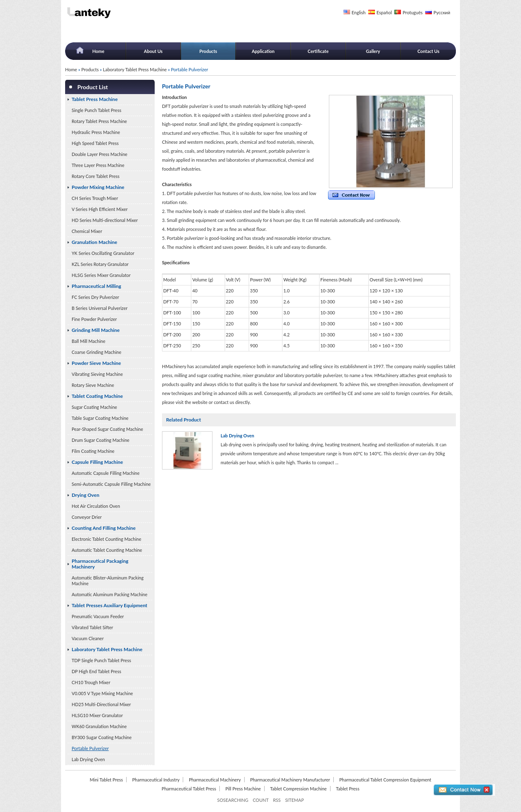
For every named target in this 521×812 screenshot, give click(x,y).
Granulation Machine (94, 242)
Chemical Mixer (87, 231)
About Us (153, 51)
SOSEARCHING (233, 800)
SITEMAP (294, 800)
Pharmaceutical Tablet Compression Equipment (385, 780)
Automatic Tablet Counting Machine (107, 550)
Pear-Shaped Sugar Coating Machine (107, 429)
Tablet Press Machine (95, 99)
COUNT (261, 800)
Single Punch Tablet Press (96, 110)
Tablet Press (348, 789)
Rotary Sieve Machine (93, 385)
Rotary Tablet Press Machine (99, 121)
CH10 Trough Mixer (91, 682)
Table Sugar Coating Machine (100, 418)
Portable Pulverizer (90, 748)
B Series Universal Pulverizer (100, 308)
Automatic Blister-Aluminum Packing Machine (108, 580)
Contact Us (428, 51)
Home (99, 51)
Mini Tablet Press (106, 780)
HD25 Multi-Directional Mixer (101, 704)
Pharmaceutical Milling (96, 286)
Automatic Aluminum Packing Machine (109, 594)
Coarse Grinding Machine (96, 352)
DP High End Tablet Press (96, 671)
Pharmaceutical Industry (156, 780)
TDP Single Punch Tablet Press (101, 660)
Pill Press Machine (243, 789)
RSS (277, 800)
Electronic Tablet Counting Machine (106, 539)
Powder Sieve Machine (96, 363)
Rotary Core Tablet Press (95, 176)
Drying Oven (85, 495)
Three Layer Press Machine (98, 165)
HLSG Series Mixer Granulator (101, 275)
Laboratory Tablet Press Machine (135, 69)
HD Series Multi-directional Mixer (105, 220)
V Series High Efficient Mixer (100, 209)
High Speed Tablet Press (95, 143)
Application (263, 51)
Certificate (318, 51)
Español (384, 12)
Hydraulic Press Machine (96, 132)
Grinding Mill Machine (96, 330)
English (359, 12)
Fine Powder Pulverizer (94, 319)
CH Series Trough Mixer (95, 198)
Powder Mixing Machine (98, 187)
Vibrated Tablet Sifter (92, 627)
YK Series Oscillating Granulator (103, 253)
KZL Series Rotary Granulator (100, 264)
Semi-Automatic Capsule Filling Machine (111, 484)
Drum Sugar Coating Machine (101, 440)
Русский (442, 12)
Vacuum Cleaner (88, 638)
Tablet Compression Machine (299, 789)
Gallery (373, 51)
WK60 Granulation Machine (99, 726)
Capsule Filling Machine (97, 462)
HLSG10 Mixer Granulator (97, 715)
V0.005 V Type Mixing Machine (102, 693)
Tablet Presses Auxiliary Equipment (109, 605)
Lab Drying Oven (88, 759)
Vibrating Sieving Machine (97, 374)
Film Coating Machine (93, 451)
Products (208, 51)
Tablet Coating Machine (97, 396)
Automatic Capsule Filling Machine (106, 473)
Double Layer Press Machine (100, 154)
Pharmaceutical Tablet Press (189, 789)
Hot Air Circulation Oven (96, 506)
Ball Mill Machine (89, 341)
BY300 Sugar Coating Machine (102, 737)
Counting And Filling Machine (104, 528)
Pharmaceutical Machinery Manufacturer (290, 780)
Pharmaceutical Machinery (215, 780)
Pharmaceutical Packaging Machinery (100, 564)
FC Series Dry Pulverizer (95, 297)
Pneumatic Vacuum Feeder (98, 616)
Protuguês (413, 12)
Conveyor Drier (87, 517)
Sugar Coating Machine (94, 407)
